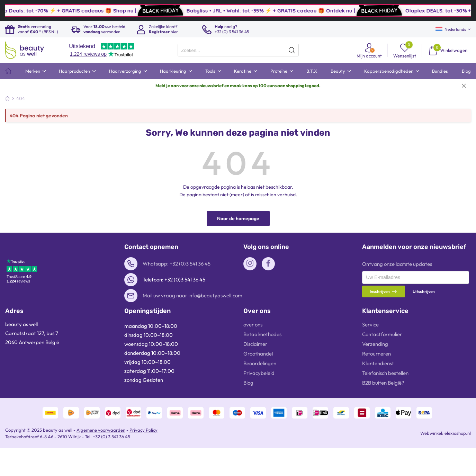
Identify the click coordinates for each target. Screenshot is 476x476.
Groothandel (258, 354)
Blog (248, 383)
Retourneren (376, 354)
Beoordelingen (260, 363)
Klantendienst (378, 363)
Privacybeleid (259, 373)
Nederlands (451, 29)
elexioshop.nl (458, 433)
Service (370, 325)
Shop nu (147, 11)
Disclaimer (255, 344)
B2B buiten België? (383, 383)
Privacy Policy (143, 430)
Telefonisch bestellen (385, 373)
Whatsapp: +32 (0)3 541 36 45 (177, 264)
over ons (253, 325)
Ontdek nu (363, 11)
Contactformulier (382, 334)
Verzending (375, 344)
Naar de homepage (238, 218)
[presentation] (238, 50)
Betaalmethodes (262, 334)
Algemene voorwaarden (101, 430)
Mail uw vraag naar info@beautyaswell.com (192, 295)
